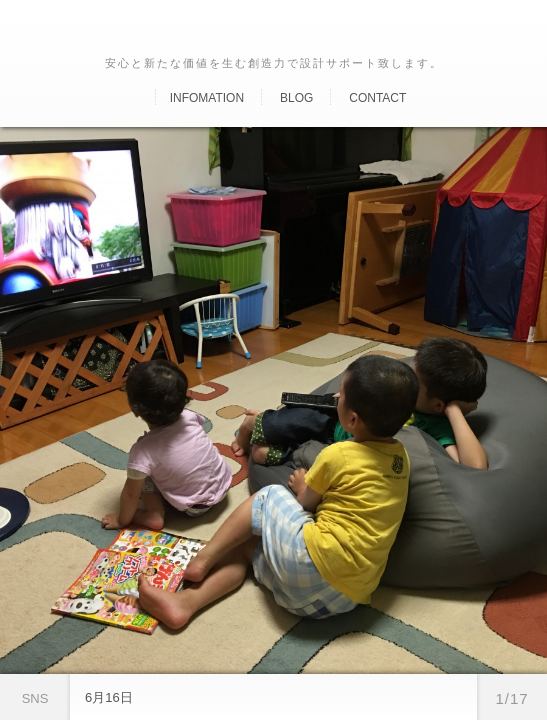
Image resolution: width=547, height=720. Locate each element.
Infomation (207, 98)
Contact (377, 98)
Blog (296, 98)
